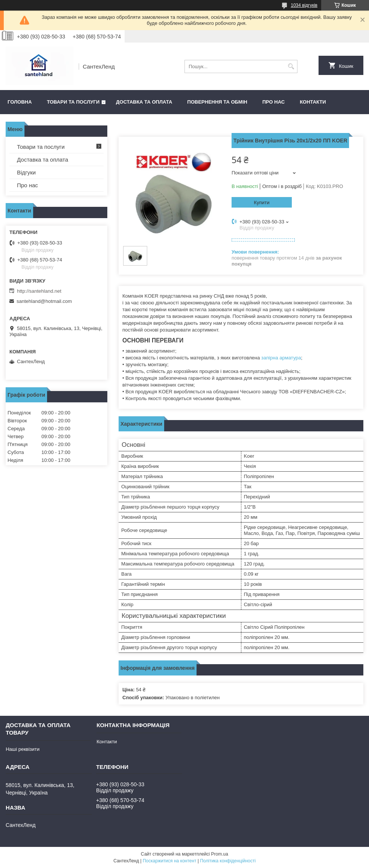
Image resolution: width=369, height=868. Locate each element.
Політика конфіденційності (228, 861)
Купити (262, 202)
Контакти (313, 102)
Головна (20, 102)
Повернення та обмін (217, 102)
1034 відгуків (304, 5)
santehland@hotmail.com (44, 301)
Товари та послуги (73, 102)
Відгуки (26, 172)
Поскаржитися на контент (169, 861)
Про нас (274, 102)
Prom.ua (220, 854)
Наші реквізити (23, 749)
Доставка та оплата (144, 102)
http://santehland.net (39, 291)
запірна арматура (281, 358)
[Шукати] (291, 66)
